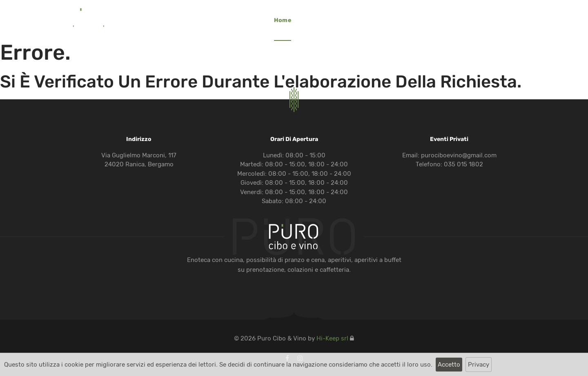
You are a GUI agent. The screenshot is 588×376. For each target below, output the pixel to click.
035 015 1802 (463, 164)
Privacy (479, 365)
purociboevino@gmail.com (459, 155)
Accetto (449, 365)
